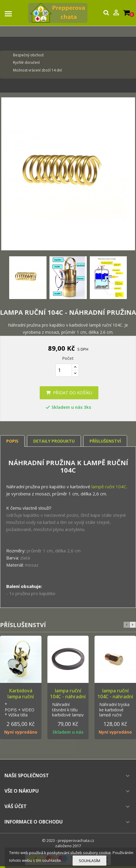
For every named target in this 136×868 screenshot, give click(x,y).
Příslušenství (105, 441)
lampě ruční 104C (109, 487)
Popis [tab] (12, 441)
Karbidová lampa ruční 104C (21, 697)
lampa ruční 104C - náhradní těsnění (68, 697)
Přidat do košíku (69, 393)
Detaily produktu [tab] (54, 441)
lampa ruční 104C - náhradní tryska (115, 697)
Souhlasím (89, 861)
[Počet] (64, 370)
